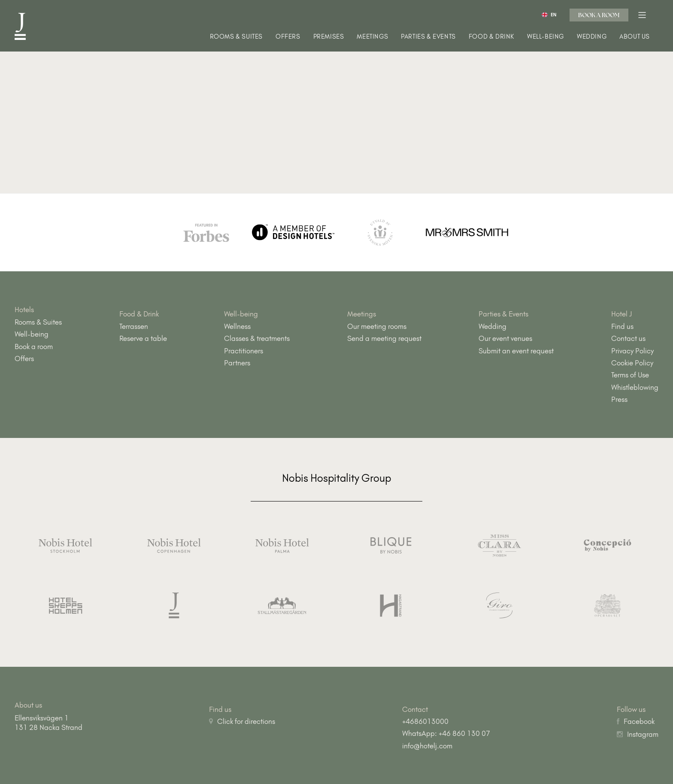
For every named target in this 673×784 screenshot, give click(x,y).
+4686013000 (425, 721)
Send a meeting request (384, 338)
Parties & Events (428, 37)
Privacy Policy (632, 351)
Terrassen (134, 326)
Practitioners (244, 351)
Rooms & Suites (236, 37)
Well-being (546, 37)
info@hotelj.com (427, 746)
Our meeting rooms (377, 326)
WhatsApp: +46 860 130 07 (446, 733)
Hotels (24, 310)
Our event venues (505, 338)
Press (619, 399)
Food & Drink (491, 37)
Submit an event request (516, 351)
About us (635, 37)
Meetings (372, 37)
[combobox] (549, 15)
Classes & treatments (257, 338)
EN (549, 15)
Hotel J (622, 314)
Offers (288, 37)
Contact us (628, 338)
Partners (237, 363)
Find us (622, 326)
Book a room (599, 15)
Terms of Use (630, 375)
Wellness (237, 326)
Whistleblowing (635, 387)
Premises (329, 37)
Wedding (592, 37)
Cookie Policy (632, 363)
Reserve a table (143, 338)
